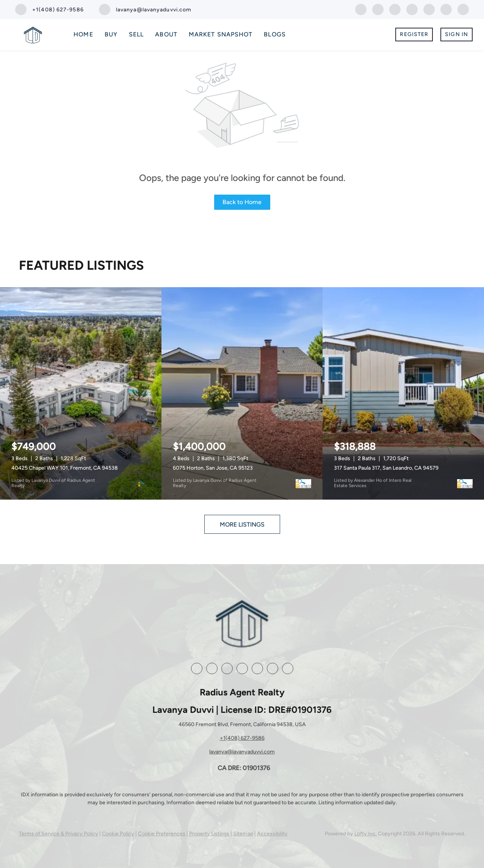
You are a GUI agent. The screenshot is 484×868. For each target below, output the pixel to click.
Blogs (275, 34)
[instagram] (412, 9)
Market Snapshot (221, 34)
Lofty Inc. (366, 834)
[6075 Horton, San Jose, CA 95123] (242, 393)
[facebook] (361, 9)
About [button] (166, 34)
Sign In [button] (457, 34)
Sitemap (243, 834)
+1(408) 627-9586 (242, 738)
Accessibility (272, 834)
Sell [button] (136, 34)
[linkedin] (378, 9)
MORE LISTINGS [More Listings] (242, 524)
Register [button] (414, 34)
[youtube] (429, 9)
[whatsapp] (463, 9)
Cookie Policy (118, 834)
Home (83, 34)
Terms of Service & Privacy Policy (59, 834)
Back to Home (242, 202)
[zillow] (395, 9)
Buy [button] (111, 34)
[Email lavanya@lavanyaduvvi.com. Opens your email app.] (145, 9)
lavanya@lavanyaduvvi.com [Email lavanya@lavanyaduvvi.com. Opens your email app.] (242, 752)
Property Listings (209, 834)
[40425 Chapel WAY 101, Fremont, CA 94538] (81, 393)
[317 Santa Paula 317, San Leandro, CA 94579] (403, 393)
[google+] (446, 9)
